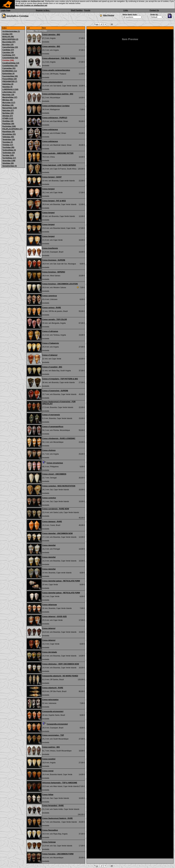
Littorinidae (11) (9, 92)
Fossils (87, 10)
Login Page (6, 10)
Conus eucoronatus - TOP (53, 735)
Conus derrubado (50, 652)
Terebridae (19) (9, 140)
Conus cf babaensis (51, 343)
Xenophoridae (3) (10, 166)
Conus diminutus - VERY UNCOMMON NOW (61, 664)
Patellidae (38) (8, 124)
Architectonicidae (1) (11, 31)
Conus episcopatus (50, 700)
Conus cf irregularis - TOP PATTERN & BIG (60, 379)
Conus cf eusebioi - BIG (52, 367)
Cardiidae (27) (8, 50)
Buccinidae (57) (9, 42)
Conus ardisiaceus (50, 130)
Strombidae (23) (9, 134)
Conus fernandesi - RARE (53, 806)
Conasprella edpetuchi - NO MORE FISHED (60, 676)
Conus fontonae (49, 842)
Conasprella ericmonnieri (53, 711)
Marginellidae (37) (10, 97)
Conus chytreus (49, 450)
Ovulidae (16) (8, 121)
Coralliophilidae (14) (11, 63)
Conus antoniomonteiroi (52, 82)
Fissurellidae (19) (10, 79)
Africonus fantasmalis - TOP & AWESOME (60, 783)
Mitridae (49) (8, 100)
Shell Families (77, 10)
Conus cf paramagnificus (53, 427)
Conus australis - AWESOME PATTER (58, 153)
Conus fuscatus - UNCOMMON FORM (58, 854)
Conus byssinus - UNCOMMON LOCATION (60, 284)
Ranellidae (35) (9, 132)
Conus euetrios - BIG (51, 747)
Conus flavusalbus (50, 830)
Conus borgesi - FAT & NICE (54, 201)
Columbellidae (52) (10, 58)
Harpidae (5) (7, 87)
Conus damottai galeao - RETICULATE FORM (61, 581)
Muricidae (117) (9, 103)
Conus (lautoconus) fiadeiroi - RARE (57, 818)
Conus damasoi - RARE (52, 522)
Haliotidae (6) (8, 84)
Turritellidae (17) (9, 158)
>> (112, 24)
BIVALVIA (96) (8, 37)
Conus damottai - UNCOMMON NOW (57, 533)
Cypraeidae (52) (9, 68)
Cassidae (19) (8, 52)
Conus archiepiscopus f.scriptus (56, 106)
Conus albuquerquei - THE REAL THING (59, 58)
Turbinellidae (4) (9, 150)
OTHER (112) (8, 118)
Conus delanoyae (50, 605)
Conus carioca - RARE (52, 308)
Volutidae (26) (8, 163)
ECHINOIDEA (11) (10, 71)
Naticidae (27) (8, 110)
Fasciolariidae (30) (10, 76)
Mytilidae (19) (8, 105)
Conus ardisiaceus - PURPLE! (55, 118)
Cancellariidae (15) (10, 47)
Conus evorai (48, 771)
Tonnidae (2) (7, 142)
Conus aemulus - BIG (51, 35)
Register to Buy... (43, 10)
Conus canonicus (50, 296)
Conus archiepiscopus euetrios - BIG (58, 94)
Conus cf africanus (50, 331)
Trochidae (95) (8, 147)
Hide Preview (109, 15)
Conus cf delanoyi (50, 355)
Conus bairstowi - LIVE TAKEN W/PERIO (59, 165)
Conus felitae (48, 795)
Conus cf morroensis (51, 415)
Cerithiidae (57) (9, 55)
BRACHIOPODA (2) (10, 39)
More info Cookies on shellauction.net (31, 5)
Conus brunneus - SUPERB (54, 260)
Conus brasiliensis (50, 248)
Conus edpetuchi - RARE (53, 688)
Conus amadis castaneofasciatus (56, 70)
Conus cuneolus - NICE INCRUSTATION (59, 486)
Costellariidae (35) (10, 66)
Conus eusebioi (49, 759)
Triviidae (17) (8, 145)
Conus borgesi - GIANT (52, 177)
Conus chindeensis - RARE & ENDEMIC (59, 438)
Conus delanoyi (49, 628)
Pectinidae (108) (9, 126)
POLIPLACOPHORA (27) (12, 129)
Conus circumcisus (55, 463)
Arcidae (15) (7, 34)
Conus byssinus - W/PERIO (54, 272)
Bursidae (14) (8, 45)
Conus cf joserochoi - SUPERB (55, 391)
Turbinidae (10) (9, 153)
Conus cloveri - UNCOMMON (54, 474)
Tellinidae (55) (8, 137)
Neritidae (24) (8, 113)
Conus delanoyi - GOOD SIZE (54, 617)
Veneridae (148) (9, 161)
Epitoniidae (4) (8, 74)
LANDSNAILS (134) (10, 89)
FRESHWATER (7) (10, 81)
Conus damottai (49, 545)
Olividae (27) (8, 116)
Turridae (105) (8, 155)
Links (126, 10)
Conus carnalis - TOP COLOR (55, 319)
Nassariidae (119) (10, 108)
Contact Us (154, 10)
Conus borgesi (48, 189)
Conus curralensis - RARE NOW (56, 509)
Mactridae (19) (8, 95)
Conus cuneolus (49, 498)
